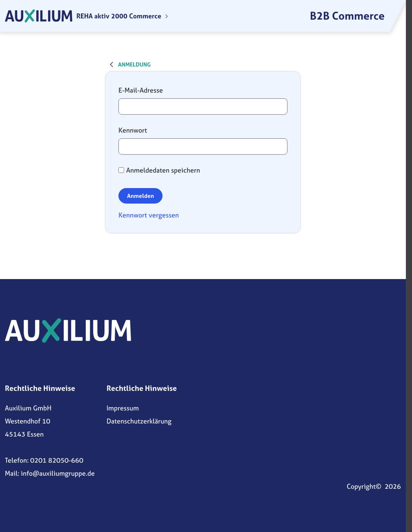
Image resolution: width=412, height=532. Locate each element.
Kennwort (133, 130)
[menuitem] (122, 16)
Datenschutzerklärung (139, 421)
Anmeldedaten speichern (159, 170)
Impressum (123, 408)
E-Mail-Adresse (141, 90)
